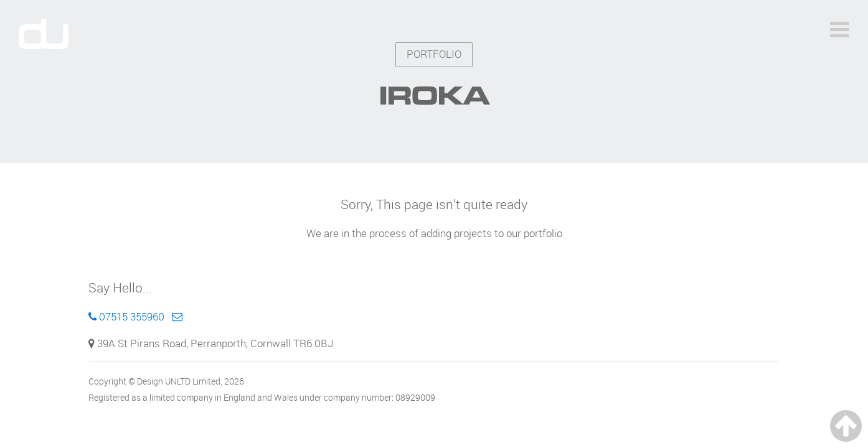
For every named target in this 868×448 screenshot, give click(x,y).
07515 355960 (126, 316)
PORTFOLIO (434, 54)
